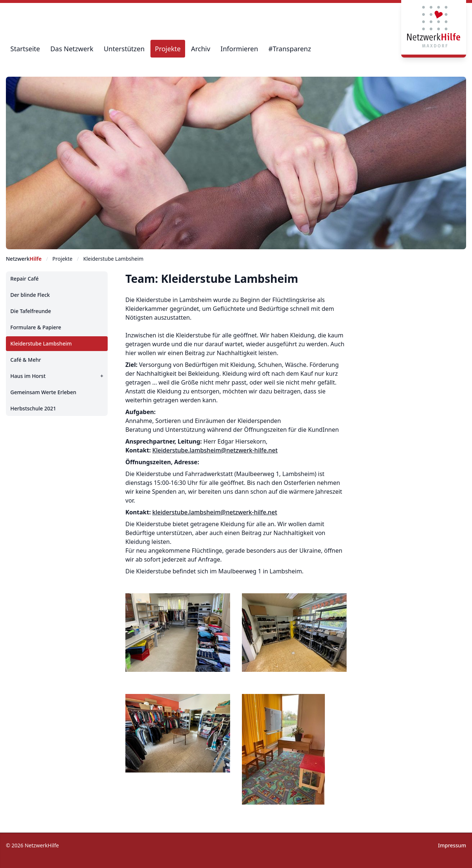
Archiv (201, 49)
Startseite (25, 49)
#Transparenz (290, 49)
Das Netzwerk (72, 49)
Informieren (239, 49)
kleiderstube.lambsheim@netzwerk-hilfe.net (215, 512)
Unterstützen (124, 49)
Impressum (452, 845)
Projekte (168, 49)
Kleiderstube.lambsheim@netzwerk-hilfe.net (215, 450)
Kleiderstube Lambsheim (113, 259)
